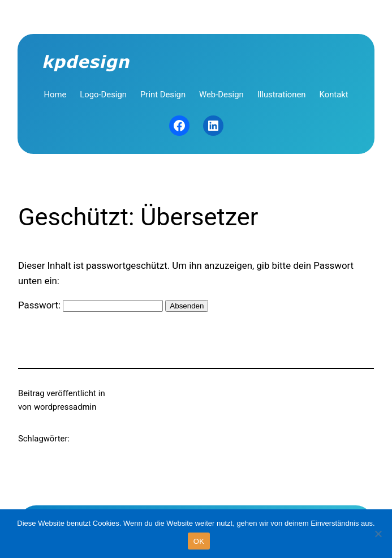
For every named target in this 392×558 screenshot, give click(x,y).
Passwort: (91, 305)
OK (199, 541)
